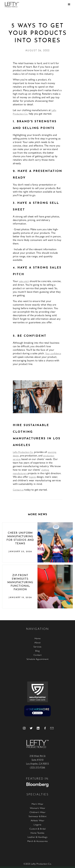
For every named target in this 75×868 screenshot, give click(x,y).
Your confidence (53, 353)
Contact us (18, 490)
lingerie (32, 477)
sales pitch (24, 281)
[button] (69, 4)
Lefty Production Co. (23, 452)
